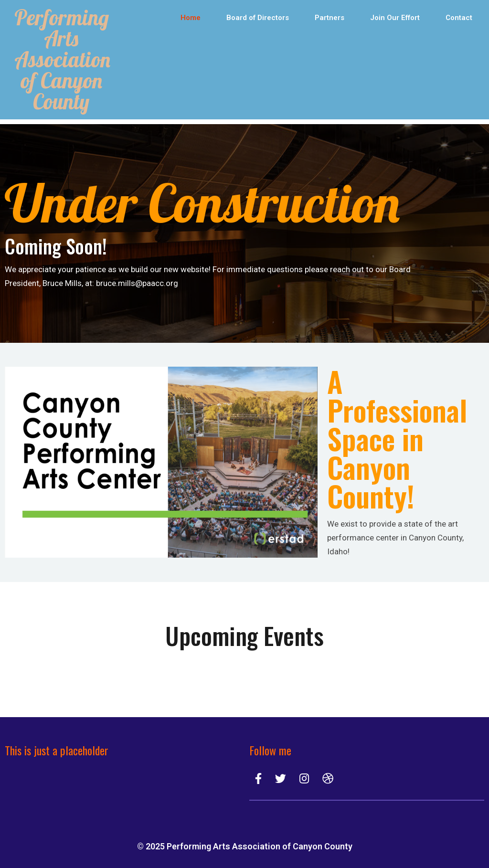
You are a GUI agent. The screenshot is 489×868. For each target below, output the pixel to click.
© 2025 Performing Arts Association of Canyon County (245, 846)
